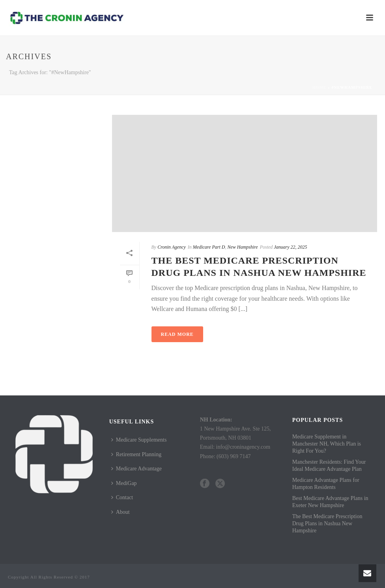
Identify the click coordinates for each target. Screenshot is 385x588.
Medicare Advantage (136, 469)
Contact (122, 497)
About (121, 512)
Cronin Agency (172, 247)
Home (320, 87)
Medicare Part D (209, 247)
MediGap (124, 483)
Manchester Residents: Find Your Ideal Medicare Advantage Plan (329, 465)
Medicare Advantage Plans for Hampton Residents (326, 484)
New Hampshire (242, 247)
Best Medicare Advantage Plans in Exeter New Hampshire (330, 502)
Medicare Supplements (139, 440)
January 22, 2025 (290, 247)
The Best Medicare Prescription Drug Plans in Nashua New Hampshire (327, 523)
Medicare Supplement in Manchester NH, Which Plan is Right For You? (327, 444)
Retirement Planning (136, 454)
